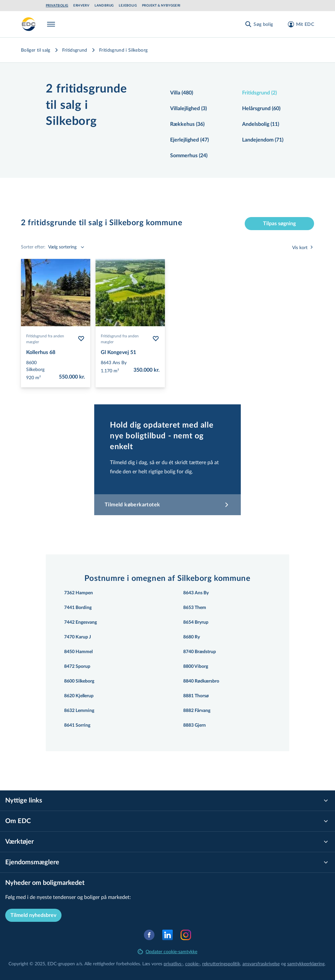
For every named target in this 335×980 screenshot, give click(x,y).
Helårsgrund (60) (261, 109)
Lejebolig (128, 6)
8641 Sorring (77, 725)
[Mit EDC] (299, 24)
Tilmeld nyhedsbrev (33, 915)
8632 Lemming (79, 711)
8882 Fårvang (197, 711)
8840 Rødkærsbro (201, 681)
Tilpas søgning (279, 224)
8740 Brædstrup (200, 652)
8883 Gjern (194, 725)
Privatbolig (57, 6)
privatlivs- (173, 963)
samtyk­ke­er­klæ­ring (306, 963)
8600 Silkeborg (79, 681)
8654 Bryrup (196, 622)
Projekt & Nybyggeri (161, 6)
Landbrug (104, 6)
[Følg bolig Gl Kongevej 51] (156, 339)
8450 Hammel (78, 652)
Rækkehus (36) (187, 124)
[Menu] (52, 24)
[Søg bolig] (259, 24)
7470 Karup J (78, 637)
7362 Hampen (79, 593)
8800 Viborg (196, 667)
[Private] (29, 24)
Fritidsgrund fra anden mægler (45, 339)
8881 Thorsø (196, 696)
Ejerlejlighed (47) (189, 140)
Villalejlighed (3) (188, 109)
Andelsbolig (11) (261, 124)
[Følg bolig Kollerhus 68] (81, 339)
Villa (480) (182, 93)
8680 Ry (192, 637)
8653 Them (195, 608)
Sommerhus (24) (189, 156)
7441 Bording (78, 608)
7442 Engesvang (80, 622)
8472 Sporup (77, 667)
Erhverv (81, 6)
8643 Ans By (196, 593)
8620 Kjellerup (79, 696)
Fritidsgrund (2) (259, 93)
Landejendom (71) (263, 140)
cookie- (193, 963)
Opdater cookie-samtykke (167, 951)
